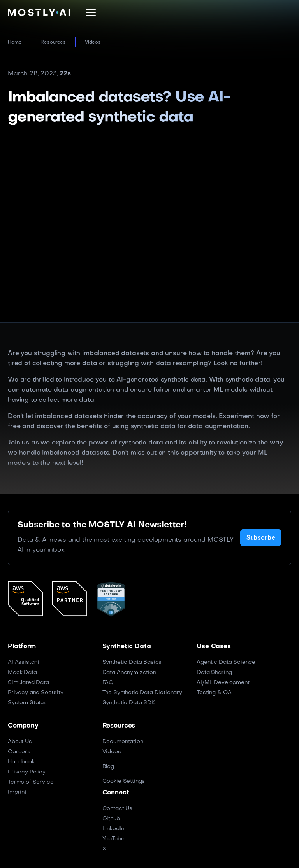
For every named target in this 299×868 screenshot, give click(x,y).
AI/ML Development (223, 683)
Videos (93, 42)
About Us (20, 742)
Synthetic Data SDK (129, 703)
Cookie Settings (124, 781)
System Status (27, 703)
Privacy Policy (27, 772)
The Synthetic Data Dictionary (142, 693)
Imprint (17, 792)
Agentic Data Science (226, 662)
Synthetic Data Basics (132, 662)
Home (15, 42)
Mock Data (22, 673)
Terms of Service (31, 782)
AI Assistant (24, 662)
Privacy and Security (36, 693)
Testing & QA (214, 693)
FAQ (108, 683)
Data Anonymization (129, 673)
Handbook (21, 762)
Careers (19, 752)
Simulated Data (28, 683)
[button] (91, 12)
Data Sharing (214, 673)
